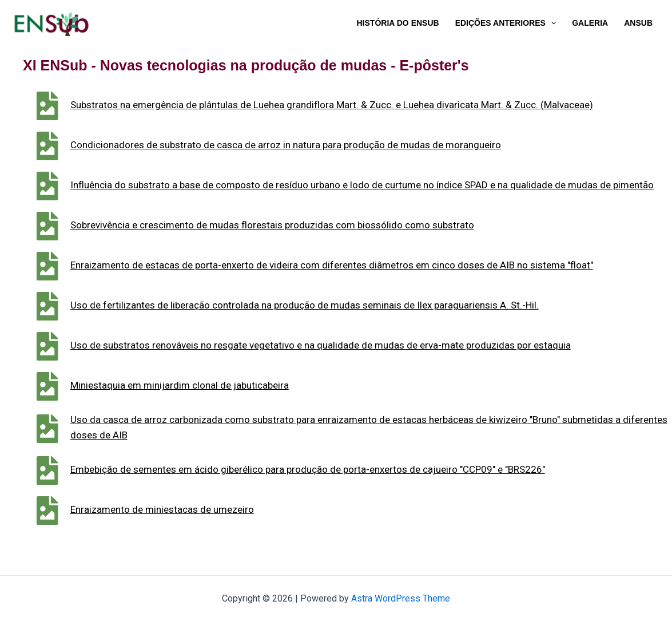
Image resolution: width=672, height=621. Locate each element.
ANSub (638, 23)
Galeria (590, 23)
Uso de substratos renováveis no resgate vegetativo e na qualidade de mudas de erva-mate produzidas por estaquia (341, 345)
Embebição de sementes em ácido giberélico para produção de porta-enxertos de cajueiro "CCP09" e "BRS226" (328, 469)
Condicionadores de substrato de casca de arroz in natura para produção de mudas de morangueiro (306, 145)
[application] (551, 23)
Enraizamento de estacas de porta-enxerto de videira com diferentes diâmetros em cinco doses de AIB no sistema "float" (352, 265)
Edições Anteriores (506, 23)
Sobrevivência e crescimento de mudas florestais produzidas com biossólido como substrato (293, 225)
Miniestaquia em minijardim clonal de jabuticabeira (200, 385)
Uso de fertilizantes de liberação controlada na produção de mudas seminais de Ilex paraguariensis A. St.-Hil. (325, 305)
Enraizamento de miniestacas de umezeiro (183, 509)
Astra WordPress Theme (401, 598)
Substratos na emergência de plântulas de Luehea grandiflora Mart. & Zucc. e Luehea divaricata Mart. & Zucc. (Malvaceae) (352, 105)
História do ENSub (398, 23)
